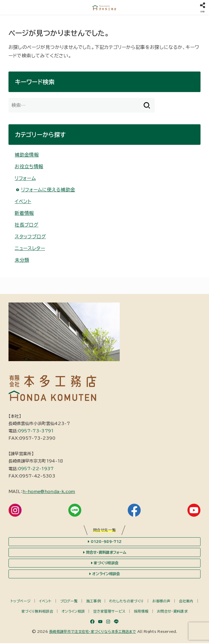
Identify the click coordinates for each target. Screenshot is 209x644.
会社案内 (186, 602)
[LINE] (116, 622)
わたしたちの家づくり (126, 602)
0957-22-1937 (36, 469)
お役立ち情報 (29, 166)
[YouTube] (100, 622)
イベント (23, 201)
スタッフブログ (30, 237)
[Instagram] (108, 622)
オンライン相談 (73, 612)
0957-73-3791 (36, 431)
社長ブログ (26, 225)
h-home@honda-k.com (49, 492)
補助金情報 (27, 155)
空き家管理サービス (109, 612)
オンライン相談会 (104, 575)
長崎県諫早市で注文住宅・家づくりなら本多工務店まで (93, 632)
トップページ (20, 602)
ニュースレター (30, 248)
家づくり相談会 (104, 564)
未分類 (22, 260)
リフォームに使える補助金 (48, 190)
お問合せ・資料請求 (172, 612)
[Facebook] (92, 622)
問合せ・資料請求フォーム (104, 553)
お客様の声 (161, 602)
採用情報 (141, 612)
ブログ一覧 (69, 602)
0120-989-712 (104, 542)
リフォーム (25, 178)
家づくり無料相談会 (37, 612)
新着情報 (24, 213)
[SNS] (202, 7)
